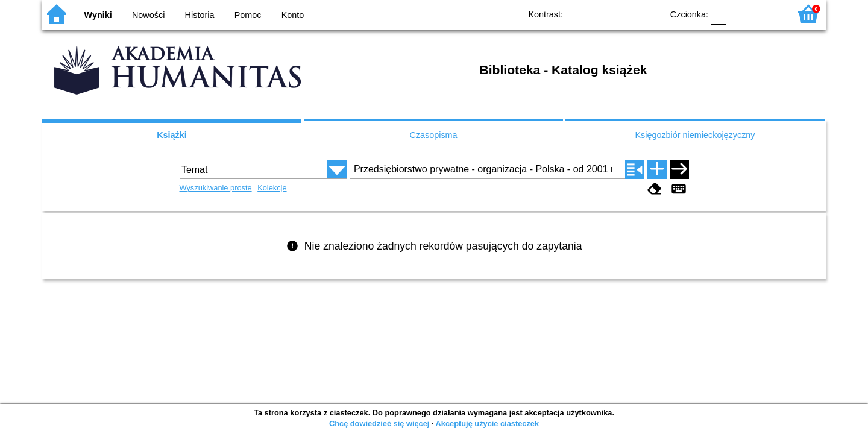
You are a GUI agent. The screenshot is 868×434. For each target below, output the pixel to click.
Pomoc (248, 15)
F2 (767, 14)
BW (601, 14)
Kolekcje (272, 188)
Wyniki (98, 15)
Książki (172, 135)
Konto (293, 15)
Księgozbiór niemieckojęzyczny (695, 135)
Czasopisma (433, 135)
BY (649, 14)
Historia (200, 15)
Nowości (148, 15)
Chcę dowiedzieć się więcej (379, 423)
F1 (739, 14)
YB (625, 14)
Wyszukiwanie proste (216, 188)
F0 (718, 14)
